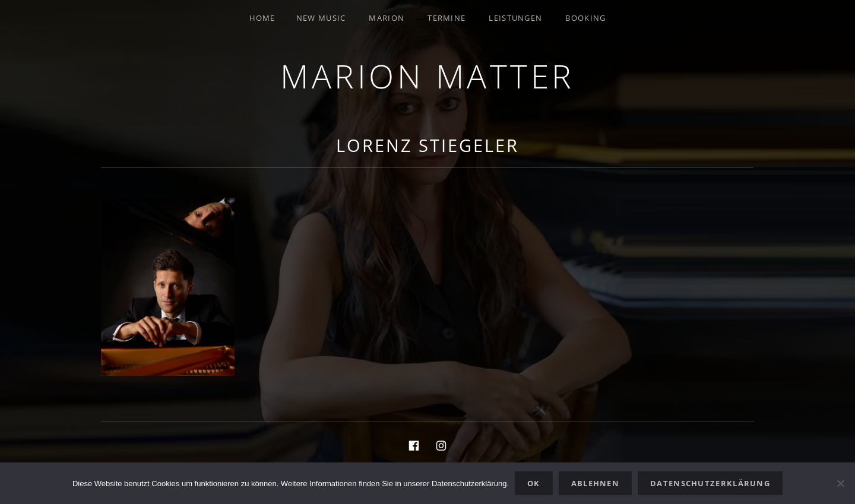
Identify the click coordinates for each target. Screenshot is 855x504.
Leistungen (515, 18)
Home (262, 18)
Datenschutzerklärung (710, 483)
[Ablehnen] (840, 483)
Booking (585, 18)
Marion (387, 18)
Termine (446, 18)
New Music (321, 18)
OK (534, 483)
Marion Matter (427, 76)
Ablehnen (595, 483)
